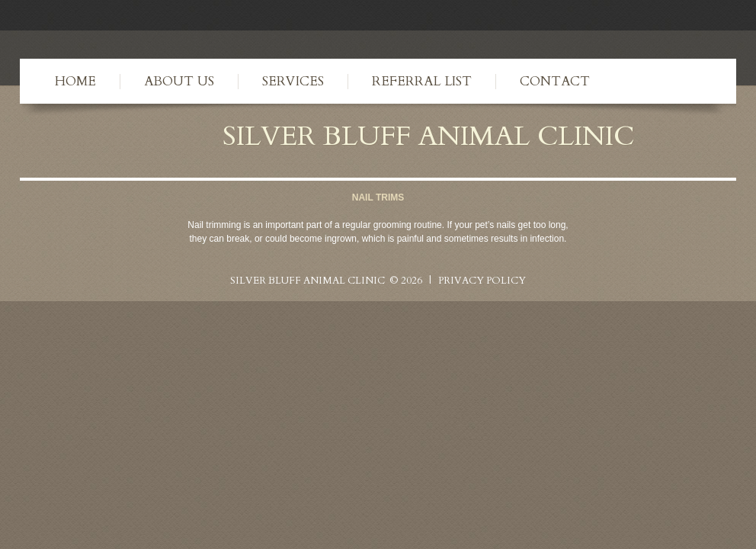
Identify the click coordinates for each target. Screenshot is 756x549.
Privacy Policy (482, 281)
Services (293, 81)
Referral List (422, 81)
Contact (555, 81)
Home (75, 81)
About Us (179, 81)
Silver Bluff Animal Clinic (428, 136)
